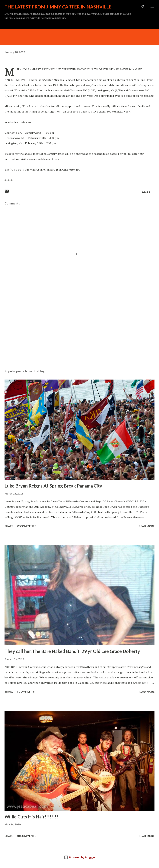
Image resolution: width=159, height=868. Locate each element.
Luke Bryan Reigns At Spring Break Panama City (53, 486)
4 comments (26, 692)
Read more (147, 526)
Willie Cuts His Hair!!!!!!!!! (32, 817)
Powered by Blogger (80, 857)
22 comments (26, 526)
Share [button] (146, 192)
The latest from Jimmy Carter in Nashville (58, 7)
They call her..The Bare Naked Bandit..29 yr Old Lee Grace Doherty (72, 651)
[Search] (143, 7)
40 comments (26, 836)
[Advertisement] (79, 331)
